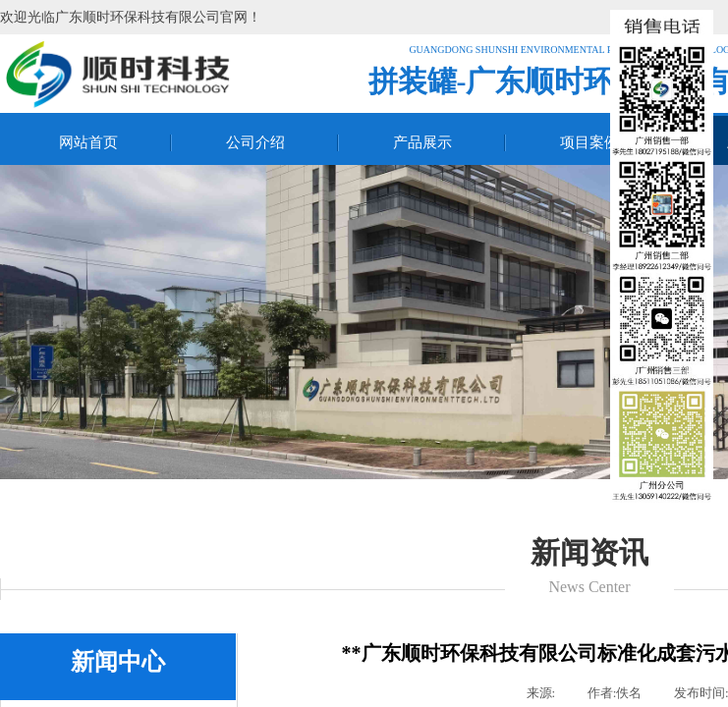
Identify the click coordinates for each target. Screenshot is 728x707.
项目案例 (589, 142)
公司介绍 (255, 142)
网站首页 (88, 142)
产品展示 (422, 142)
